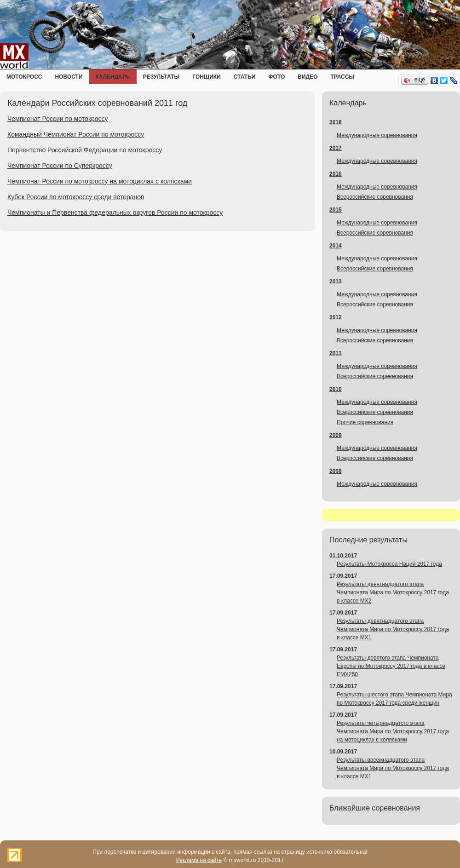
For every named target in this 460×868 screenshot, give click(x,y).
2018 (336, 122)
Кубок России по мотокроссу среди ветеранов (76, 197)
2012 (336, 317)
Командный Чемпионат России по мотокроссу (76, 134)
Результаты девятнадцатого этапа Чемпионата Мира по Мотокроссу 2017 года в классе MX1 (393, 629)
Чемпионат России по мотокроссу (58, 119)
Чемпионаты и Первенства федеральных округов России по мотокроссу (115, 213)
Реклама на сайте (199, 860)
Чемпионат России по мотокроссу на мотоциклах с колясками (100, 181)
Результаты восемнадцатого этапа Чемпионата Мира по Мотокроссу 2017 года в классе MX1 (393, 768)
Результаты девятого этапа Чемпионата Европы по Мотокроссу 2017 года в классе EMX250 (391, 666)
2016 (336, 174)
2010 (336, 389)
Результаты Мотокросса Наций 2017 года (389, 564)
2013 (336, 282)
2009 (336, 435)
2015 (336, 210)
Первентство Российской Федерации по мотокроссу (85, 150)
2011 (336, 353)
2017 (336, 148)
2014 (336, 246)
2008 (336, 471)
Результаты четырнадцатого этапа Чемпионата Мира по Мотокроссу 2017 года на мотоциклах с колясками (393, 731)
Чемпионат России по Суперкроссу (60, 166)
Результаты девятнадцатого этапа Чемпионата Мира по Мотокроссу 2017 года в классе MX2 (393, 592)
